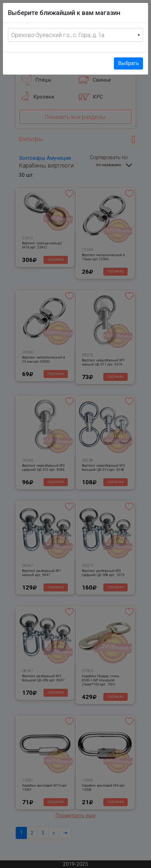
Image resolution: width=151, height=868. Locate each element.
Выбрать (128, 63)
